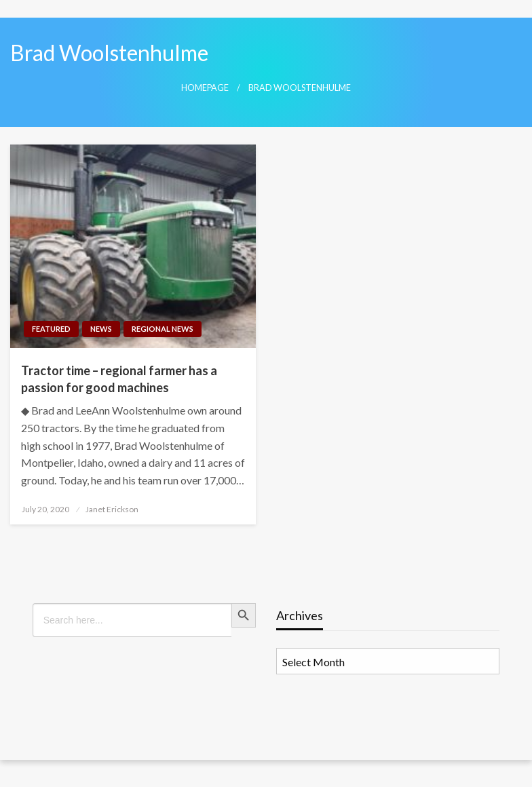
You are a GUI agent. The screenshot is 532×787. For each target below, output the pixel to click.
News (101, 329)
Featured (51, 329)
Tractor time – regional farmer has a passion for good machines (119, 379)
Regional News (163, 329)
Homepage (205, 88)
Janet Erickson (112, 509)
